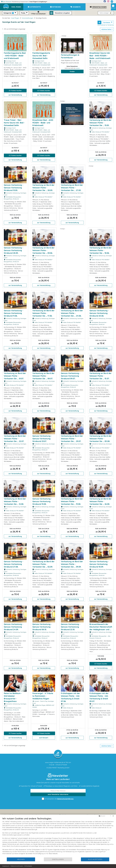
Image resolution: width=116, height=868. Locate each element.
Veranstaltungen (27, 18)
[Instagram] (108, 2)
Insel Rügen (38, 2)
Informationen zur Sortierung (106, 25)
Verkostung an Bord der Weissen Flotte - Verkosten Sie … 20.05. (43, 188)
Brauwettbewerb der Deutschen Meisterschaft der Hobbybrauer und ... (101, 627)
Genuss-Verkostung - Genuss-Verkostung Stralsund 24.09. (14, 627)
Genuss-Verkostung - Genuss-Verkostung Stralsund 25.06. (99, 313)
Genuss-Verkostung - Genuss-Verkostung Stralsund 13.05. (14, 188)
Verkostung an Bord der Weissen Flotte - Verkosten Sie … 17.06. (43, 313)
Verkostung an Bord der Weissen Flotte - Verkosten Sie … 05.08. (101, 439)
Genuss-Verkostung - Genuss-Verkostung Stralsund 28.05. (14, 250)
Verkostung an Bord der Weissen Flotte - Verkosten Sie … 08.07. (43, 376)
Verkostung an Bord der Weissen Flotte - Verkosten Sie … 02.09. (43, 564)
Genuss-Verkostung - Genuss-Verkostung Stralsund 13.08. (42, 501)
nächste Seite (107, 29)
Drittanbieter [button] (28, 866)
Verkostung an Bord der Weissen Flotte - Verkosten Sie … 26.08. (101, 501)
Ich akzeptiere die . (58, 799)
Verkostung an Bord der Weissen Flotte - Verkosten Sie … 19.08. (72, 501)
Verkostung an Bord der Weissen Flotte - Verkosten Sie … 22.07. (15, 439)
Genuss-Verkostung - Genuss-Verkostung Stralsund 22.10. (71, 627)
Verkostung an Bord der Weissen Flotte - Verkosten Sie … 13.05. (101, 123)
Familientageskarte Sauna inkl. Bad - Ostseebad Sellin (41, 56)
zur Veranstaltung (15, 95)
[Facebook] (105, 2)
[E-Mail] (58, 791)
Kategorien (9, 13)
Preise (23, 13)
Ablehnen (21, 859)
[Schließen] (113, 816)
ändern (78, 68)
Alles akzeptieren (95, 859)
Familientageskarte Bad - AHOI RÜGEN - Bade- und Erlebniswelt (15, 56)
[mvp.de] (112, 2)
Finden (72, 71)
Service (113, 7)
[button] (17, 6)
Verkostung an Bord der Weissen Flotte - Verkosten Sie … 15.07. (101, 376)
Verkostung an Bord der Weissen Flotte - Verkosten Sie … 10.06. (101, 250)
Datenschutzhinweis (17, 866)
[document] (58, 837)
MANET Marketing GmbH (61, 768)
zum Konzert (44, 738)
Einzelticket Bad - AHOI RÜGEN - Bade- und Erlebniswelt (43, 123)
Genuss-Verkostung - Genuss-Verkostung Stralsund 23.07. (42, 439)
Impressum (6, 866)
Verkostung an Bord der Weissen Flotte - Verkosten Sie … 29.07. (72, 439)
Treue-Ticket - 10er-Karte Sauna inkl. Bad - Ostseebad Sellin (14, 123)
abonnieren (58, 794)
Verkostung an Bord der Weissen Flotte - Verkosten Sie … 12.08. (15, 501)
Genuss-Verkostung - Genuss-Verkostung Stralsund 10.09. (99, 564)
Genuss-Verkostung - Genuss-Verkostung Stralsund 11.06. (14, 313)
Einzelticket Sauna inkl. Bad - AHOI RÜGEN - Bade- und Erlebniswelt (100, 56)
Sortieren (107, 22)
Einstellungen (58, 859)
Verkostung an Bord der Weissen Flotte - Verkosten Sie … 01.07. (15, 376)
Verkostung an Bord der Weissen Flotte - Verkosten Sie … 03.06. (43, 250)
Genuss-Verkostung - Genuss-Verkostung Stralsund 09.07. (71, 376)
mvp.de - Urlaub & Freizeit (58, 765)
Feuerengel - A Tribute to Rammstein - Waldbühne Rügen (43, 696)
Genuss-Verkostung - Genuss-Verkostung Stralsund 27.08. (14, 564)
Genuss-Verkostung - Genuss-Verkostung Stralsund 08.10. (42, 627)
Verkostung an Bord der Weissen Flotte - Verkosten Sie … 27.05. (72, 188)
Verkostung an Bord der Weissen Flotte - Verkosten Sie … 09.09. (72, 564)
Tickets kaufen (15, 91)
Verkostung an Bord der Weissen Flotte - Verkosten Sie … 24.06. (72, 313)
